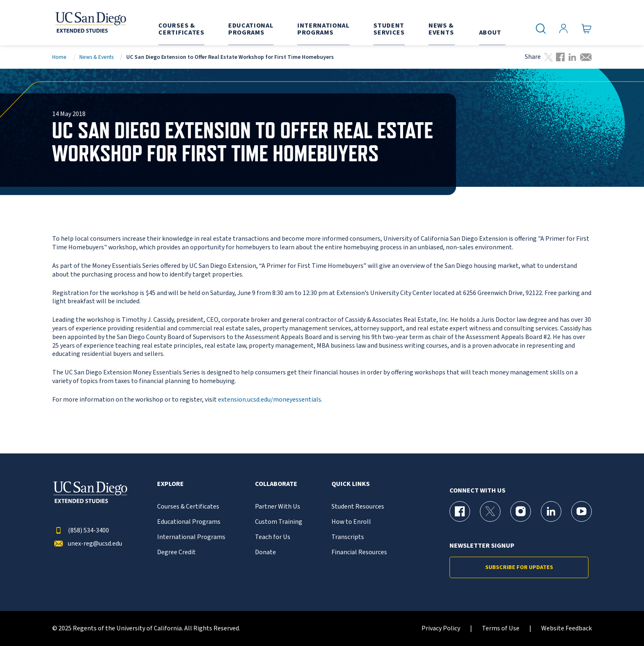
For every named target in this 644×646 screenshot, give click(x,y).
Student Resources (358, 507)
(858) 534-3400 (81, 531)
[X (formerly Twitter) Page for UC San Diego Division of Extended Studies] (490, 511)
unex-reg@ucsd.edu (87, 544)
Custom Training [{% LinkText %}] (279, 522)
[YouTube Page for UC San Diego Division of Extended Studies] (581, 511)
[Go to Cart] (587, 29)
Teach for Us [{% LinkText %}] (273, 537)
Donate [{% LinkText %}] (265, 552)
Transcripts (348, 537)
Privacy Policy (441, 629)
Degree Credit (176, 552)
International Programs (191, 537)
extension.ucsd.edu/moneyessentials (270, 400)
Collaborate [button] (276, 484)
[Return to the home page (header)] (90, 23)
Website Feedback (566, 629)
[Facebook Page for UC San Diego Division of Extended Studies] (460, 511)
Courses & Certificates (188, 507)
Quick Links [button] (351, 484)
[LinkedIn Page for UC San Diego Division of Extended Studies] (551, 511)
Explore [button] (170, 484)
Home (59, 57)
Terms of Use (501, 629)
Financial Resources (359, 552)
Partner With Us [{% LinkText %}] (278, 507)
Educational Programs (189, 522)
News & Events (96, 57)
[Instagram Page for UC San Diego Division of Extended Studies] (521, 511)
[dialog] (619, 621)
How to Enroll (351, 522)
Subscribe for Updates (519, 567)
